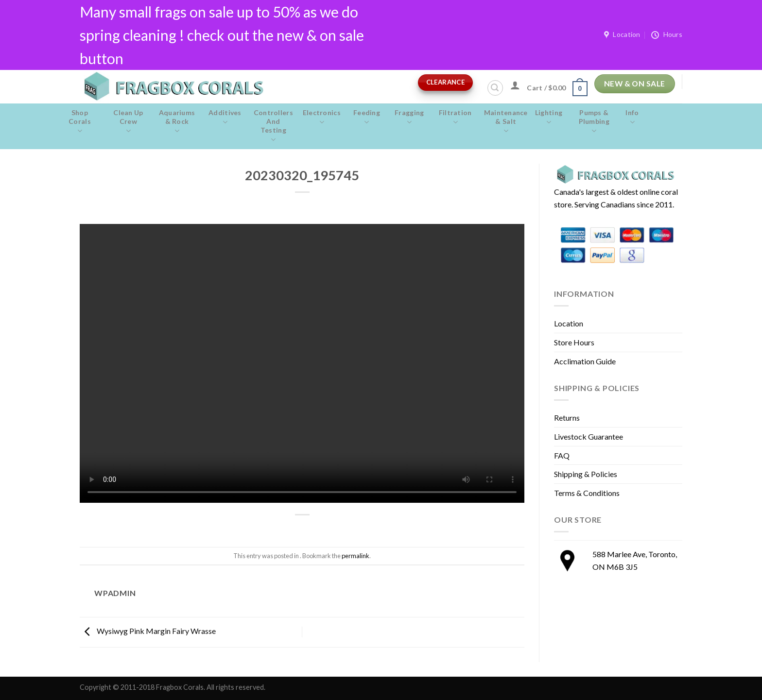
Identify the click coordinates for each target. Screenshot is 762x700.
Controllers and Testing (273, 126)
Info (632, 118)
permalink (355, 556)
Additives (225, 118)
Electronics (322, 118)
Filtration (455, 118)
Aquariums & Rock (177, 122)
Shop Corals (80, 122)
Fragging (409, 118)
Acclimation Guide (585, 361)
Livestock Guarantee (589, 436)
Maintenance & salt (506, 122)
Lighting (549, 118)
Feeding (367, 118)
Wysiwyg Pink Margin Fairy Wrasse (148, 631)
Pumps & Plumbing (594, 122)
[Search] (495, 88)
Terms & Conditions (587, 493)
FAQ (562, 455)
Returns (567, 418)
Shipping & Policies (586, 474)
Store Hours (574, 342)
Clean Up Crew (128, 122)
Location (569, 323)
